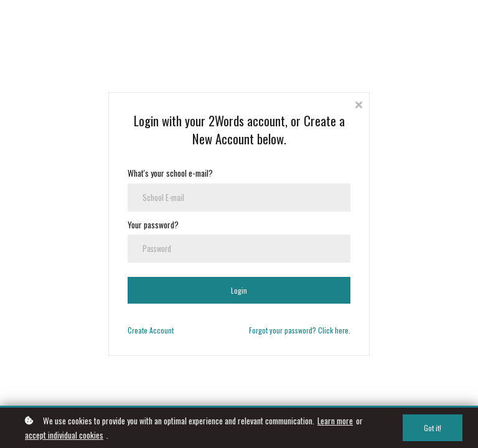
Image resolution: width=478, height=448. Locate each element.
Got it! (433, 428)
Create (138, 330)
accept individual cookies (64, 435)
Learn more (335, 421)
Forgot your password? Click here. (300, 330)
